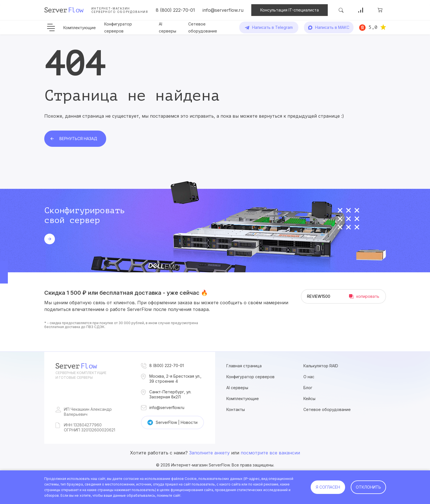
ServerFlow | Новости (177, 422)
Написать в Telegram (272, 27)
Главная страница (244, 366)
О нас (309, 377)
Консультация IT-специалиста (290, 10)
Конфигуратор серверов (250, 377)
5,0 (373, 27)
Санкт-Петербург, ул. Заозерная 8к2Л (170, 394)
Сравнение (361, 10)
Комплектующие (80, 28)
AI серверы (237, 388)
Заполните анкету (209, 453)
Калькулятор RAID (321, 366)
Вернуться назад (78, 139)
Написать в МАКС (332, 27)
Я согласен (328, 487)
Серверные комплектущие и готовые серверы (81, 375)
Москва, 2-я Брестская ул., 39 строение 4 (175, 379)
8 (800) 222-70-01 (175, 10)
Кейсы (309, 399)
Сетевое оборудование (327, 409)
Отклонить (368, 487)
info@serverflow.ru (223, 10)
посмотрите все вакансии (270, 453)
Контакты (236, 409)
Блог (308, 388)
